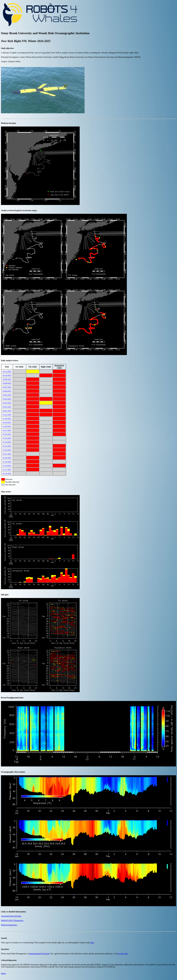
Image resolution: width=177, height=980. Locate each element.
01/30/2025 (7, 418)
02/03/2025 (7, 403)
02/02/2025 (7, 407)
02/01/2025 (7, 411)
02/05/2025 (7, 395)
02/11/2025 (7, 371)
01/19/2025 (7, 462)
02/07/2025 (7, 387)
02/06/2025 (7, 391)
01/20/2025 (7, 458)
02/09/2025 (7, 379)
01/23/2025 (7, 446)
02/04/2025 (7, 399)
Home (3, 973)
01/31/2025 (7, 415)
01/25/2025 (7, 438)
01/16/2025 (7, 473)
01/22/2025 (7, 450)
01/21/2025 (7, 454)
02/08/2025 (7, 383)
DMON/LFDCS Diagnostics (12, 920)
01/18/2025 (7, 466)
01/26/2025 (7, 434)
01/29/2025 (7, 422)
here (92, 943)
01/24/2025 (7, 442)
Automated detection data (11, 916)
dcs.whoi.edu (122, 954)
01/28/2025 (7, 426)
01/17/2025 (7, 469)
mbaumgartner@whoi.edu (39, 954)
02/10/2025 (7, 375)
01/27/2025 (7, 430)
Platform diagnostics (9, 925)
